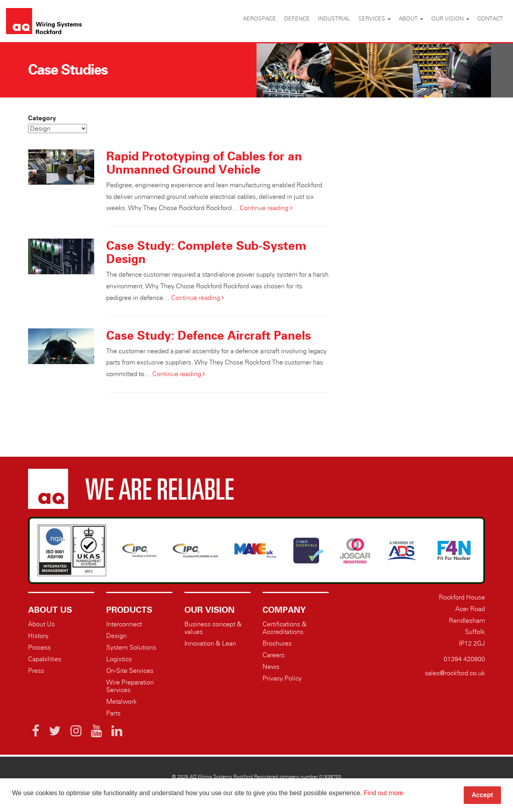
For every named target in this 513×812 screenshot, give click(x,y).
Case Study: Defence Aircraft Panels (209, 335)
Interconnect (124, 624)
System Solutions (131, 647)
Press (36, 671)
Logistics (119, 659)
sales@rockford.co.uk (455, 673)
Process (39, 647)
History (38, 636)
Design (116, 636)
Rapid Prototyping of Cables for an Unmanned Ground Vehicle (204, 162)
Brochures (277, 643)
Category (42, 118)
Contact (490, 18)
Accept (482, 795)
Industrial (334, 18)
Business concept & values (213, 628)
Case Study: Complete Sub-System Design (206, 252)
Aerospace (260, 18)
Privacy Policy (282, 678)
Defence (297, 18)
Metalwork (121, 702)
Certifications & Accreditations (285, 628)
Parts (113, 713)
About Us (41, 624)
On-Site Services (130, 671)
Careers (274, 655)
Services (375, 18)
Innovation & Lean (210, 643)
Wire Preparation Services (130, 686)
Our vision (450, 18)
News (271, 667)
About (411, 18)
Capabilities (45, 659)
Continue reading (266, 208)
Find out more (384, 793)
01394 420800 (464, 659)
